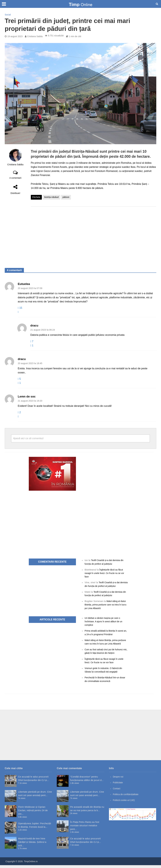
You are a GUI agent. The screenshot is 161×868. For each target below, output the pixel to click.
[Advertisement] (94, 234)
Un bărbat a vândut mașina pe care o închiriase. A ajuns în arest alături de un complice (105, 621)
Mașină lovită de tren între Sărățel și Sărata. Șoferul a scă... (32, 845)
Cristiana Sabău (35, 36)
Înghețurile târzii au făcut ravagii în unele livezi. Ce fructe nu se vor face (106, 573)
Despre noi (119, 779)
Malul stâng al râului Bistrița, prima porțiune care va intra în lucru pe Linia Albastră (106, 604)
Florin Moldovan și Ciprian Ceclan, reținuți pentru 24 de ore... (33, 813)
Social (8, 15)
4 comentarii (15, 178)
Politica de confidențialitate (127, 797)
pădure (66, 197)
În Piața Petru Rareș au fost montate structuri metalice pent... (85, 828)
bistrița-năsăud (51, 197)
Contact (117, 791)
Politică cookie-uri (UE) (125, 803)
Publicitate (118, 785)
